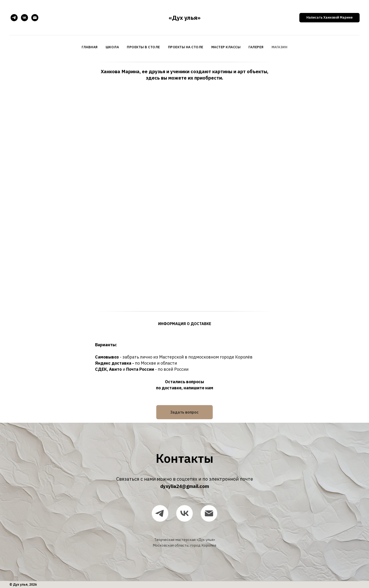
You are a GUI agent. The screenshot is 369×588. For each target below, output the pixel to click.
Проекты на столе (186, 47)
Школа (112, 47)
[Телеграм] (14, 18)
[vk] (184, 513)
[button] (329, 18)
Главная (90, 47)
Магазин (280, 47)
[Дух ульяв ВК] (24, 18)
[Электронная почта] (35, 18)
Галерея (256, 47)
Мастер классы (226, 47)
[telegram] (160, 513)
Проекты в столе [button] (143, 47)
